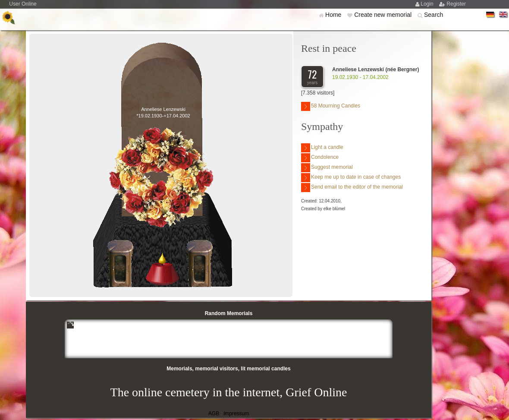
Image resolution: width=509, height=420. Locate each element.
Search (434, 15)
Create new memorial (384, 15)
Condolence (320, 158)
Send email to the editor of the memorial (352, 188)
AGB (214, 414)
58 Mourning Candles (331, 106)
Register (456, 4)
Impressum (236, 414)
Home (334, 15)
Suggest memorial (327, 168)
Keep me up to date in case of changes (351, 178)
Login (428, 4)
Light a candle (322, 148)
